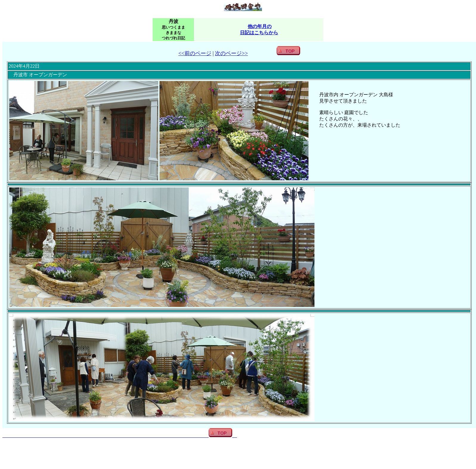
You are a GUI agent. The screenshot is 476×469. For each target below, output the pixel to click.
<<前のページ (195, 53)
